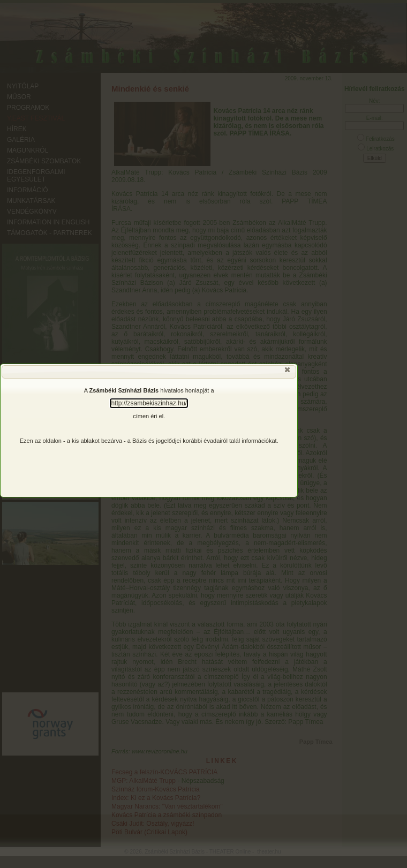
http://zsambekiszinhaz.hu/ (149, 403)
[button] (288, 372)
